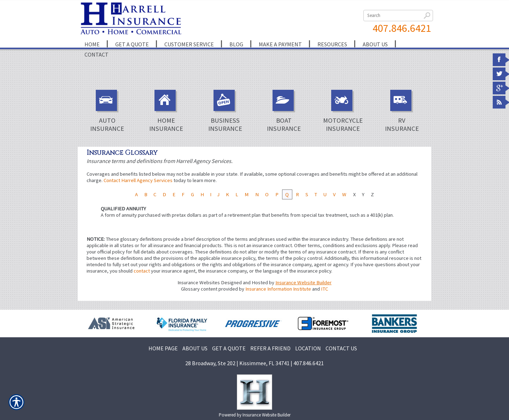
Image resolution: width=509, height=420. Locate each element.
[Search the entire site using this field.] (398, 16)
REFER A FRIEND (270, 348)
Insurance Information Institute (278, 289)
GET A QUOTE (229, 348)
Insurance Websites (199, 282)
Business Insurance (225, 111)
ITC (324, 289)
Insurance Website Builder (303, 282)
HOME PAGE (163, 348)
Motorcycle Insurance (343, 111)
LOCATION (308, 348)
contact (142, 271)
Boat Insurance (284, 111)
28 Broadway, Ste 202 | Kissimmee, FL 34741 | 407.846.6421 (255, 363)
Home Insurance (166, 111)
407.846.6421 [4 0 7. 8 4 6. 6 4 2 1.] (402, 28)
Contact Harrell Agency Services (138, 180)
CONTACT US (341, 348)
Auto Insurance (107, 111)
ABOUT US (195, 348)
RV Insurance (402, 111)
